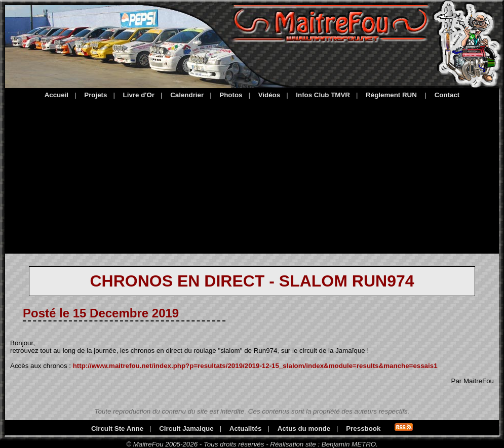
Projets (95, 95)
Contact (447, 95)
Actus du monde (304, 429)
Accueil (56, 95)
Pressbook (363, 429)
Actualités (246, 429)
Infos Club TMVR (323, 95)
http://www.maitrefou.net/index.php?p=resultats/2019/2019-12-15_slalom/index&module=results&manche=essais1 (255, 366)
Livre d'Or (139, 95)
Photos (231, 95)
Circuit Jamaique (186, 429)
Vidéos (269, 95)
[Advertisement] (252, 175)
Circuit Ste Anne (117, 429)
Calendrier (187, 95)
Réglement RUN (391, 95)
